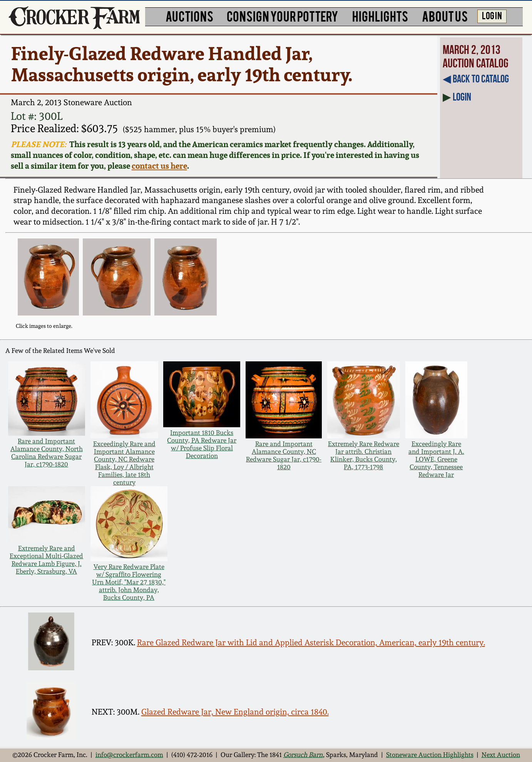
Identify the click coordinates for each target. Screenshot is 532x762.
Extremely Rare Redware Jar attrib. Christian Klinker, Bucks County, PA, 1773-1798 (364, 455)
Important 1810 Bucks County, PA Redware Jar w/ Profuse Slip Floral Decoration (202, 444)
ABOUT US (445, 16)
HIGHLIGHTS (380, 16)
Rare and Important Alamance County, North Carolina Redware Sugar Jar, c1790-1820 (47, 453)
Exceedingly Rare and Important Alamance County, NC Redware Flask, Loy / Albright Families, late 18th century (124, 463)
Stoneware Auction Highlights (430, 755)
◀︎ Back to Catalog (476, 79)
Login (462, 97)
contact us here (159, 166)
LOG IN (492, 15)
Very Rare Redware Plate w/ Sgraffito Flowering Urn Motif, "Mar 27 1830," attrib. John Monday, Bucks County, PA (129, 582)
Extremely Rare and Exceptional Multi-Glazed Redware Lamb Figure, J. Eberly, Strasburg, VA (46, 560)
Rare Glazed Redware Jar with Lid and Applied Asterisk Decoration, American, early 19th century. (311, 642)
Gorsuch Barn (303, 755)
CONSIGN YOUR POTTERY (283, 16)
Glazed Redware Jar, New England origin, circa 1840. (235, 712)
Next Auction (501, 755)
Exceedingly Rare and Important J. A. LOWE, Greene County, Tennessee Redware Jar (436, 459)
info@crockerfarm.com (129, 755)
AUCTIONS (189, 16)
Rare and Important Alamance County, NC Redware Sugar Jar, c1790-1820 (284, 455)
